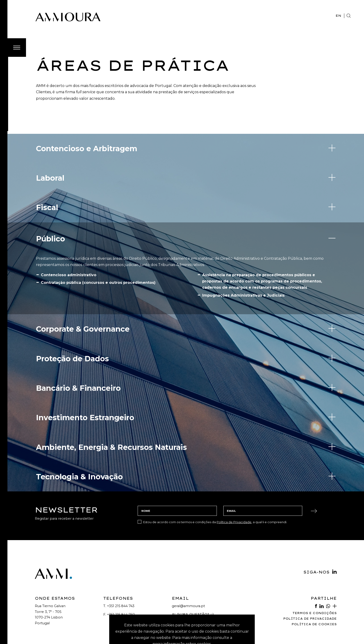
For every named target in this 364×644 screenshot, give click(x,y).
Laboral (50, 148)
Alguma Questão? (193, 584)
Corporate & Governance (83, 299)
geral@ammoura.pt (188, 576)
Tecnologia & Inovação (79, 447)
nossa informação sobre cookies (182, 614)
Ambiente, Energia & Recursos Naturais (111, 417)
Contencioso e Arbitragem (87, 118)
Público (50, 209)
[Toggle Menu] (17, 17)
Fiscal (47, 177)
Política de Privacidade (234, 492)
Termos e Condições (315, 583)
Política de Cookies (314, 594)
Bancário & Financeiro (78, 358)
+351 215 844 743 (121, 576)
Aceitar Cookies (182, 625)
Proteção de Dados (72, 328)
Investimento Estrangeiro (85, 387)
